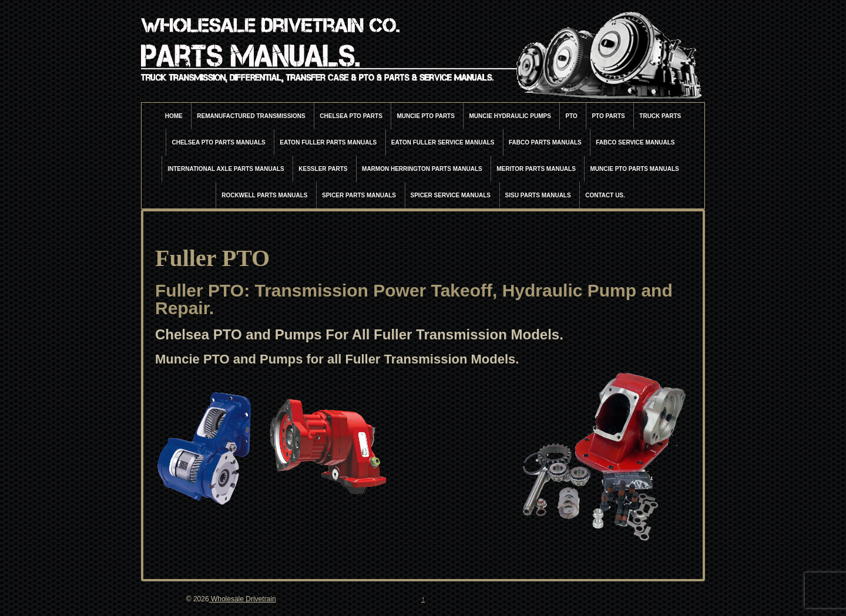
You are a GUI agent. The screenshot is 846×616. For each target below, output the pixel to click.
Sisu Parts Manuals (538, 195)
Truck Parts (660, 116)
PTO (571, 116)
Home (174, 116)
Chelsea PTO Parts (351, 116)
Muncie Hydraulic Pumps (510, 116)
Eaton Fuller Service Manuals (443, 142)
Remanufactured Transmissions (251, 116)
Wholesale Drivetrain (243, 599)
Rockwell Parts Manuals (264, 195)
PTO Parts (608, 116)
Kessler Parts (323, 169)
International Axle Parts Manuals (226, 169)
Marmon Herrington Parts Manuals (422, 169)
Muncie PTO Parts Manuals (634, 169)
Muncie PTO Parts (426, 116)
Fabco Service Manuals (635, 142)
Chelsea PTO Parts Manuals (218, 142)
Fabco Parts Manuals (545, 142)
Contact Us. (605, 195)
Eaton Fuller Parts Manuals (328, 142)
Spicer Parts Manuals (359, 195)
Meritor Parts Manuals (536, 169)
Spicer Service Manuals (451, 195)
